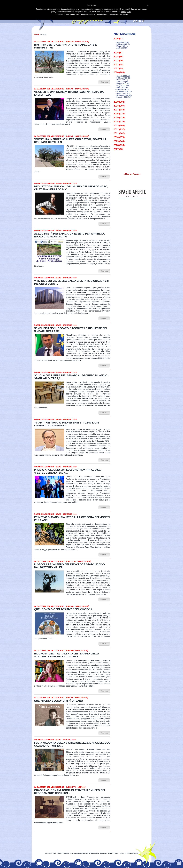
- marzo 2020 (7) (122, 80)
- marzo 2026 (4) (122, 46)
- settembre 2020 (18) (124, 91)
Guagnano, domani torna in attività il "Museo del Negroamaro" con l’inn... (70, 792)
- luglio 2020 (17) (122, 87)
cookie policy (126, 12)
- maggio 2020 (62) (123, 84)
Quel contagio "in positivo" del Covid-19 (63, 609)
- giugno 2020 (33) (122, 86)
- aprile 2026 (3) (121, 48)
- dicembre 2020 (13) (123, 97)
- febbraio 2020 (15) (123, 78)
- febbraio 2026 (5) (123, 44)
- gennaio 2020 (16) (123, 76)
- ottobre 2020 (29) (123, 93)
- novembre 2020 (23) (124, 95)
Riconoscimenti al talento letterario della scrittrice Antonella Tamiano (67, 655)
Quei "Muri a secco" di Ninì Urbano (59, 701)
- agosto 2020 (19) (122, 89)
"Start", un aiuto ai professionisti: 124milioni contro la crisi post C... (67, 424)
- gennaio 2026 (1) (122, 42)
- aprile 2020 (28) (122, 82)
